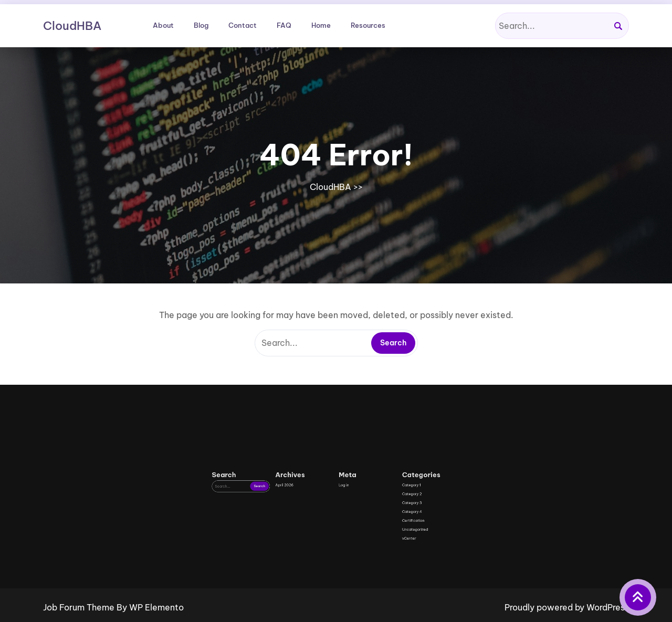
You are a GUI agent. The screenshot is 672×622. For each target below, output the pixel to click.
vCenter (363, 567)
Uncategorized (365, 564)
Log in (339, 548)
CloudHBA (72, 26)
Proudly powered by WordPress (567, 607)
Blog (201, 25)
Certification (364, 561)
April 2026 (317, 548)
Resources (368, 25)
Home (321, 25)
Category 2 (364, 551)
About (163, 25)
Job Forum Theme (80, 607)
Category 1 (364, 548)
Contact (243, 25)
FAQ (284, 25)
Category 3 (364, 554)
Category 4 (364, 557)
